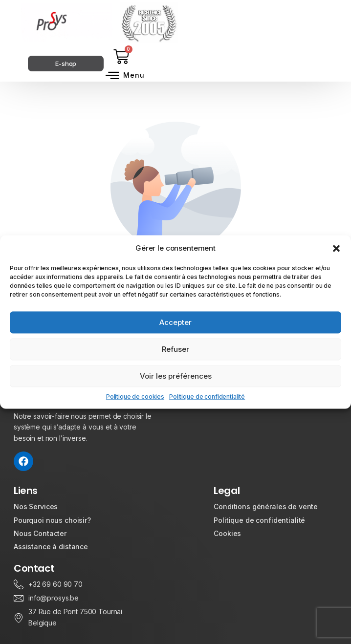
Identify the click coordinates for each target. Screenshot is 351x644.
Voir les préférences (176, 376)
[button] (336, 248)
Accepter (175, 322)
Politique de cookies (135, 397)
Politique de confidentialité (207, 397)
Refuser (175, 349)
